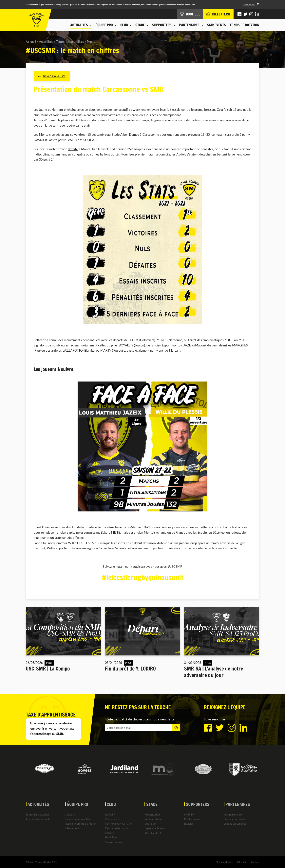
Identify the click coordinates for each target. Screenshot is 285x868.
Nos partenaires (233, 814)
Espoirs (109, 833)
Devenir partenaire (235, 819)
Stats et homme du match (81, 824)
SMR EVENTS (217, 25)
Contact (255, 862)
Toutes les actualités (70, 42)
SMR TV (189, 814)
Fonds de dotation (245, 25)
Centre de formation (117, 828)
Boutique (150, 824)
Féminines (111, 837)
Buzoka (189, 824)
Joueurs (70, 814)
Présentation (152, 814)
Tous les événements (38, 819)
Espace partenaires (235, 824)
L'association (113, 819)
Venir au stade (153, 819)
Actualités (46, 42)
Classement (72, 828)
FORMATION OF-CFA (118, 824)
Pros (90, 42)
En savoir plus (249, 5)
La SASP (110, 814)
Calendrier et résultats (78, 819)
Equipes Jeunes (114, 842)
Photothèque (192, 819)
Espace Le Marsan (155, 828)
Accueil (31, 42)
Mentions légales (224, 862)
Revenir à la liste (52, 76)
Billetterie (242, 862)
